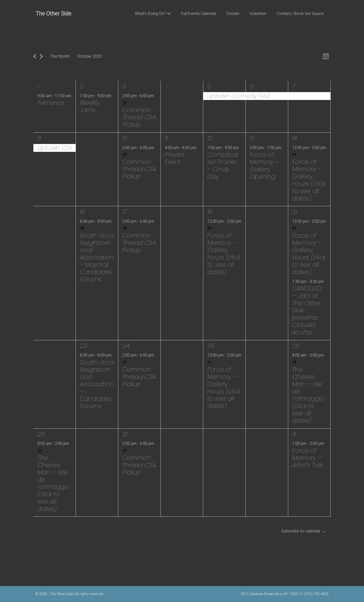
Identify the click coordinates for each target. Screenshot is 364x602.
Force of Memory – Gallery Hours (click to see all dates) (309, 180)
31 (125, 434)
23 (83, 346)
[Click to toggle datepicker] (89, 56)
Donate (233, 14)
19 (210, 212)
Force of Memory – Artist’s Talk (307, 458)
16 (82, 212)
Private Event (175, 158)
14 (295, 138)
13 (252, 138)
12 (210, 138)
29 (41, 434)
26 (211, 346)
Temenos (51, 103)
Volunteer (258, 14)
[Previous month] (35, 56)
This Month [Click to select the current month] (60, 56)
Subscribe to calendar (301, 531)
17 (124, 212)
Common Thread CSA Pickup (139, 117)
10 (125, 138)
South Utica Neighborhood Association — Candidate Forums (97, 384)
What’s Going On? (153, 14)
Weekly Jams (90, 106)
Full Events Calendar (199, 14)
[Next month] (41, 56)
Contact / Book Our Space (300, 14)
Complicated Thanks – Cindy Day (223, 165)
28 (296, 346)
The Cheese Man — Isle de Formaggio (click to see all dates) (308, 395)
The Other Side (53, 14)
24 (126, 346)
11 (166, 138)
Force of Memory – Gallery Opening (264, 165)
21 (295, 212)
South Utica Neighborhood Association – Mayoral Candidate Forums (97, 257)
